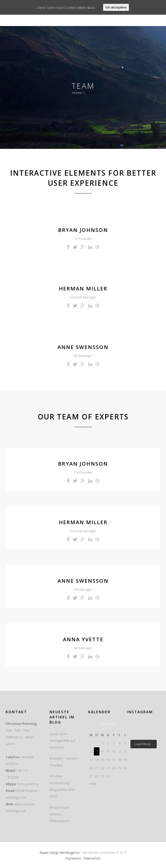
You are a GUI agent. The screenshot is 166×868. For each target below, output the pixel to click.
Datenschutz (92, 858)
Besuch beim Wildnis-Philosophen (60, 814)
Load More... (144, 744)
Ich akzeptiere (116, 7)
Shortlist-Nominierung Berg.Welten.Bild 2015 (62, 786)
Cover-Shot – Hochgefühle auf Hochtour (62, 741)
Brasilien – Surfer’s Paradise (64, 762)
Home (77, 93)
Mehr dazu (86, 7)
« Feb (92, 784)
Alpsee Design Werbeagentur (60, 853)
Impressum (73, 858)
